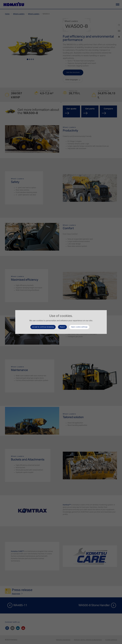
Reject (62, 327)
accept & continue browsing (43, 327)
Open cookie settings (79, 327)
